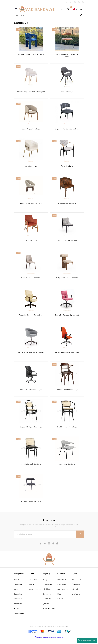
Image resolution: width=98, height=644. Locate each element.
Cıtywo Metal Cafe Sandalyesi (67, 130)
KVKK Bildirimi (49, 614)
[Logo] (37, 9)
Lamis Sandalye (67, 92)
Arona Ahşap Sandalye (67, 205)
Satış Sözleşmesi (48, 587)
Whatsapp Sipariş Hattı (87, 640)
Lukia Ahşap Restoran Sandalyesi (31, 92)
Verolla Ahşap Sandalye (67, 243)
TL (81, 9)
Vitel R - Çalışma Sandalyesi (31, 393)
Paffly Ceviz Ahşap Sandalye (67, 280)
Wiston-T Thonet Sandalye (67, 393)
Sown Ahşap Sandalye (31, 130)
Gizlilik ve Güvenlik (47, 597)
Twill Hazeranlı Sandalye (67, 431)
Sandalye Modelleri (18, 607)
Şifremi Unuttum (76, 597)
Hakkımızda (62, 585)
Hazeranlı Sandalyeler (19, 616)
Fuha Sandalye (67, 167)
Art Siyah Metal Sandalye (31, 506)
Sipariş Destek (35, 594)
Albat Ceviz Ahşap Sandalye (31, 205)
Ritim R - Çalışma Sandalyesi (67, 318)
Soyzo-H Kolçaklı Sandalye (31, 431)
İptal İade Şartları (47, 607)
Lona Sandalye (31, 167)
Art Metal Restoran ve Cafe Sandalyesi (67, 56)
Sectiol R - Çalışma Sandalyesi (67, 356)
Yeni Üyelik (76, 585)
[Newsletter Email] (49, 539)
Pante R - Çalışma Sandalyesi (31, 318)
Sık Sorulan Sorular (33, 587)
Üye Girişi (76, 590)
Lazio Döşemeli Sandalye (31, 469)
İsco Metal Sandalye (67, 469)
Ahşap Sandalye (18, 587)
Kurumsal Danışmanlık (63, 592)
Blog (59, 599)
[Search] (49, 16)
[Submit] (80, 539)
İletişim (60, 604)
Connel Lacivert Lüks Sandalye (31, 54)
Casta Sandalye (31, 243)
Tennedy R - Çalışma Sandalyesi (31, 356)
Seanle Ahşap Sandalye (31, 280)
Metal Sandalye (18, 597)
